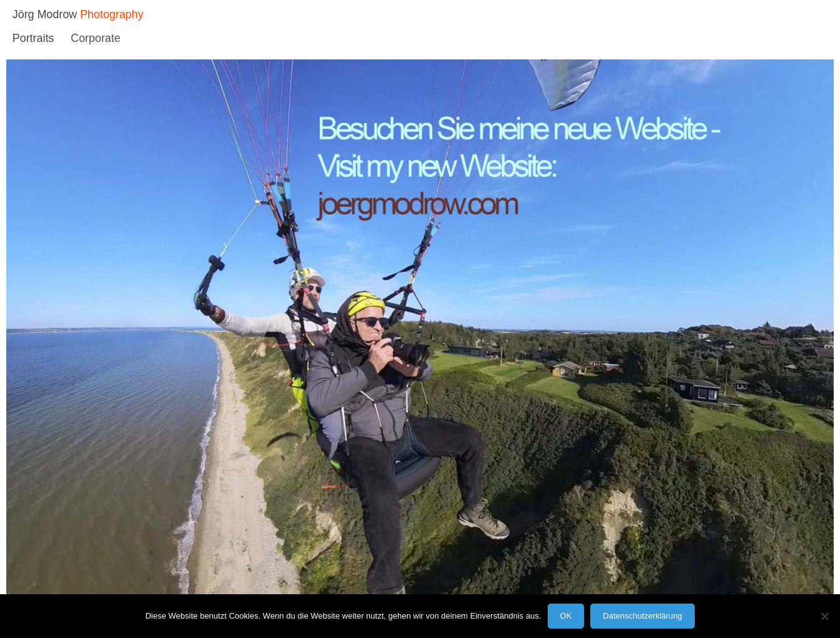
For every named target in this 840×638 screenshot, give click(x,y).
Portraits (33, 38)
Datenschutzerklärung (642, 616)
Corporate (95, 38)
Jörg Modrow (45, 14)
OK (566, 616)
